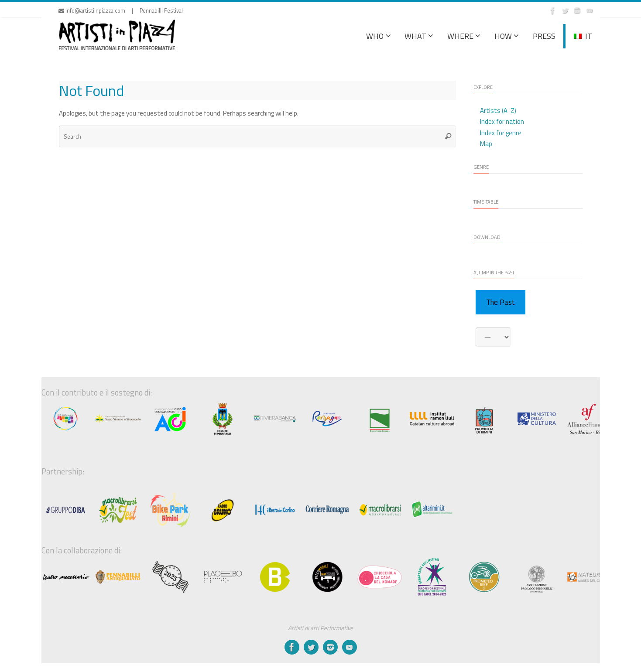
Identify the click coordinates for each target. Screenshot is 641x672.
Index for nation (502, 121)
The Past (500, 302)
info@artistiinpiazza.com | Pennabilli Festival (121, 11)
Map (486, 144)
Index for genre (501, 133)
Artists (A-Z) (498, 111)
